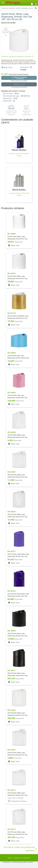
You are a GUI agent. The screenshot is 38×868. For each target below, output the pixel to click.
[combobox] (17, 8)
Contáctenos (26, 858)
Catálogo (17, 858)
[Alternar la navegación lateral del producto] (3, 3)
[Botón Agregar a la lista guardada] (19, 84)
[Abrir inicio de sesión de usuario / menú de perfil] (36, 4)
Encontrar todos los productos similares (18, 56)
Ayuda (10, 858)
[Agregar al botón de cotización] (19, 78)
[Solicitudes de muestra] (32, 4)
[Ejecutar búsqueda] (36, 8)
